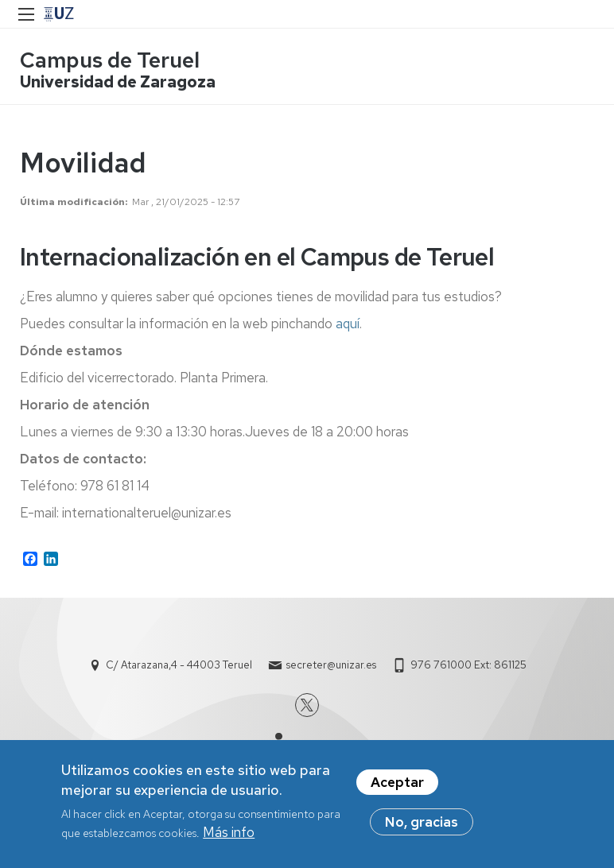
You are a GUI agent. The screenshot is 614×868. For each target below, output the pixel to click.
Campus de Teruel (110, 60)
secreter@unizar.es (331, 665)
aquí (348, 324)
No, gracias (422, 827)
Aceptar (397, 788)
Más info (229, 839)
